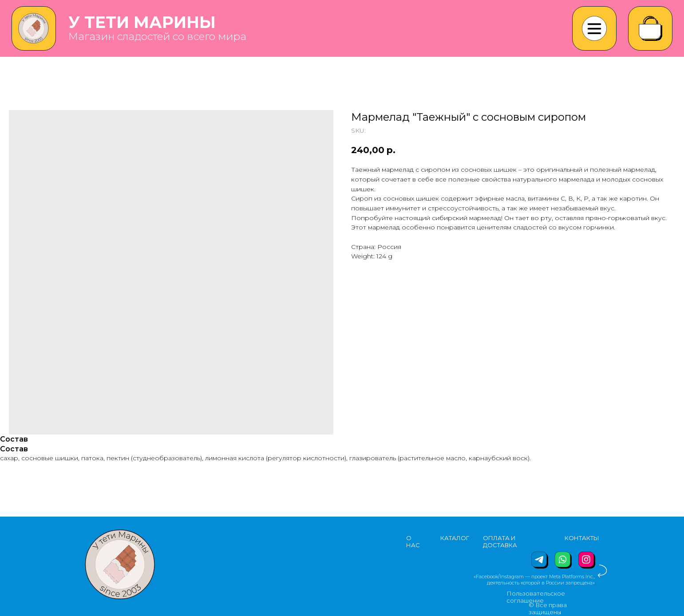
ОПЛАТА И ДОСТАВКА (500, 541)
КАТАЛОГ (455, 538)
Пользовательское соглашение (536, 597)
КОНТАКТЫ (582, 538)
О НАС (413, 541)
